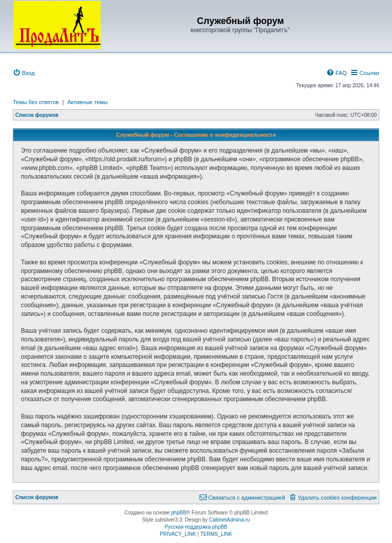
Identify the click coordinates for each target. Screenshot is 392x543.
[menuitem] (24, 73)
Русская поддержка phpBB (196, 527)
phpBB (179, 513)
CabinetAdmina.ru (230, 520)
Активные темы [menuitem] (88, 102)
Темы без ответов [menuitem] (36, 102)
